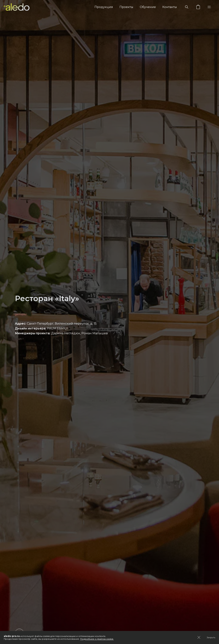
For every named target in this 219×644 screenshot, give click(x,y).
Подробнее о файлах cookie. (97, 639)
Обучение (148, 7)
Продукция (104, 7)
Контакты (170, 7)
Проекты (126, 7)
